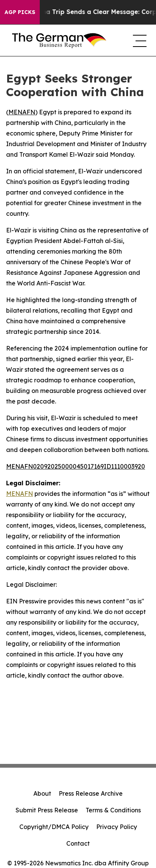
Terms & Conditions (113, 810)
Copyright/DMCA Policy (54, 827)
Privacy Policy (117, 827)
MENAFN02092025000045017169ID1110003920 (76, 466)
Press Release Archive (91, 793)
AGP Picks (20, 12)
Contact (78, 843)
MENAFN (22, 112)
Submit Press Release (47, 810)
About (42, 793)
